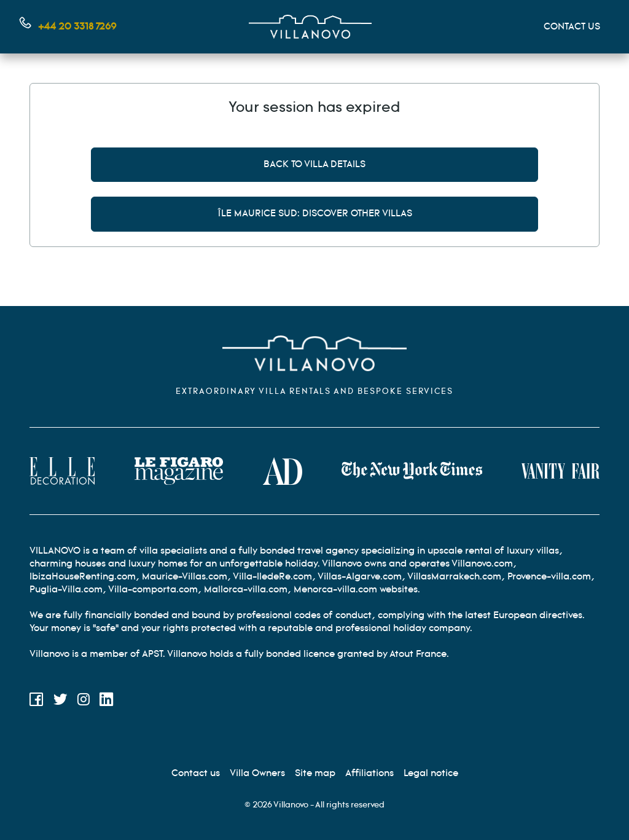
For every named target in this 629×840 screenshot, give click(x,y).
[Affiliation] (369, 773)
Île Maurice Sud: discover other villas (315, 214)
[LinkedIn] (107, 701)
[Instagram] (84, 701)
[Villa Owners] (257, 773)
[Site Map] (315, 773)
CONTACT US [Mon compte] (572, 27)
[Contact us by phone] (68, 27)
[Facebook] (37, 701)
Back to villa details (314, 164)
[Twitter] (61, 701)
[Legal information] (431, 773)
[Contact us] (196, 773)
